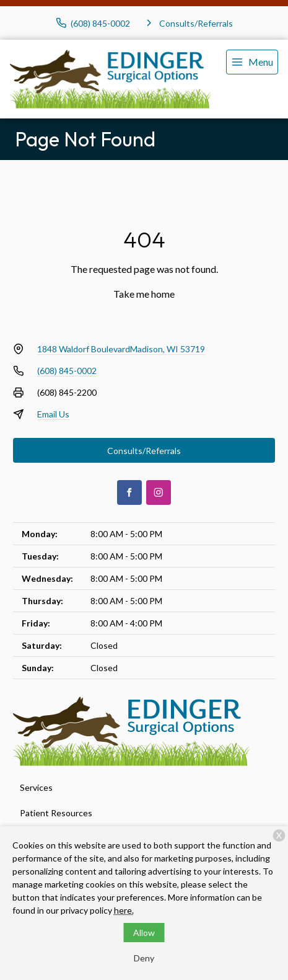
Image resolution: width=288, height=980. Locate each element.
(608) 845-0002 (67, 371)
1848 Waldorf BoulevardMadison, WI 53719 (121, 349)
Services (36, 787)
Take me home (144, 294)
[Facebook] (129, 492)
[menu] (252, 62)
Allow (144, 933)
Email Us (53, 414)
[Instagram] (159, 492)
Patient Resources (56, 813)
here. (124, 910)
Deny (144, 958)
